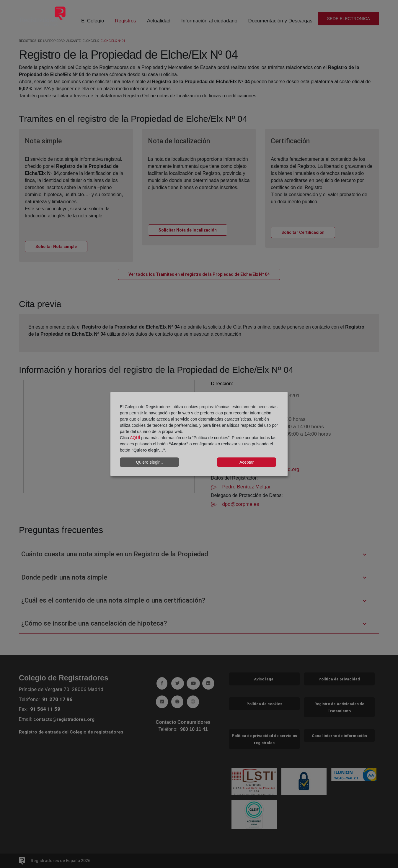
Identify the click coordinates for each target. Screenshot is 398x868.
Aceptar (247, 462)
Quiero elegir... (149, 462)
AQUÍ (135, 438)
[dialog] (199, 434)
